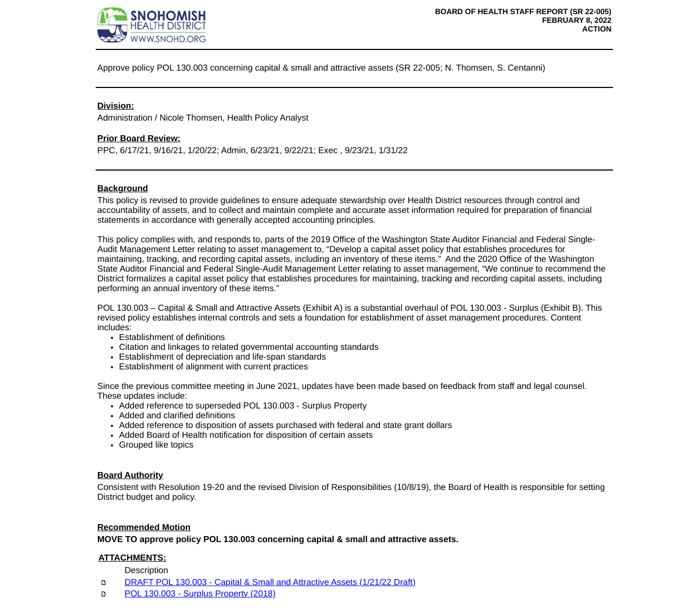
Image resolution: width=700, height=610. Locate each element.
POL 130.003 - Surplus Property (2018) (200, 594)
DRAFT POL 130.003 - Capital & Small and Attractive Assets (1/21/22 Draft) (270, 583)
